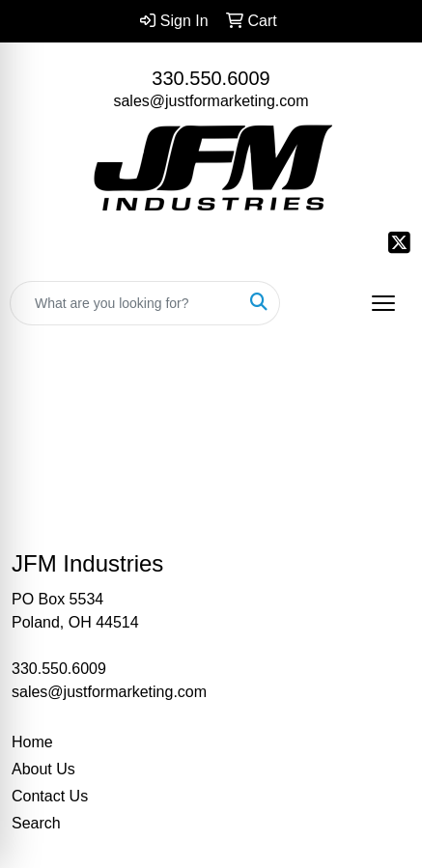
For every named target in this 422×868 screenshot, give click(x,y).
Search (36, 823)
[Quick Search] (125, 303)
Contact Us (50, 796)
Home (32, 742)
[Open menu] (383, 303)
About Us (43, 769)
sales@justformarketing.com (211, 101)
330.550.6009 (211, 78)
